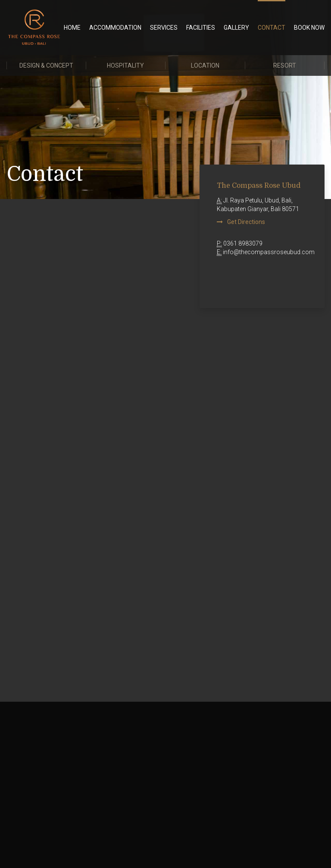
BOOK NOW (309, 28)
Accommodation (115, 28)
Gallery (236, 28)
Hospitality (125, 65)
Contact (272, 28)
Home (72, 28)
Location (205, 65)
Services (164, 28)
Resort (285, 65)
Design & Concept (46, 65)
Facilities (201, 28)
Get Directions (246, 222)
